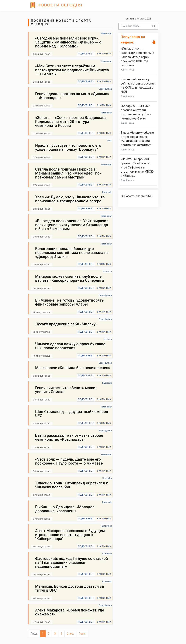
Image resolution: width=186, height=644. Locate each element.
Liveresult (107, 192)
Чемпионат (106, 33)
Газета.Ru (107, 478)
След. (70, 634)
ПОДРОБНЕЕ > (86, 54)
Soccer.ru (107, 272)
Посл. (82, 634)
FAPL (109, 140)
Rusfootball (106, 526)
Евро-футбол (105, 89)
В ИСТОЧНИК (104, 54)
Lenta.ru (108, 339)
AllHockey (107, 554)
